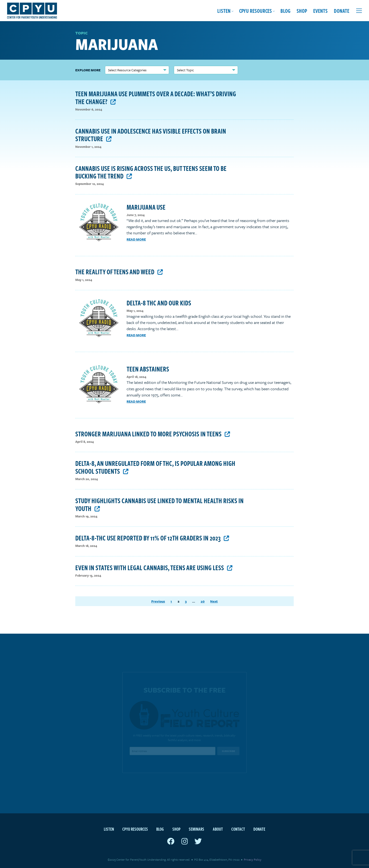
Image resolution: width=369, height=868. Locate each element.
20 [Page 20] (203, 601)
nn (137, 70)
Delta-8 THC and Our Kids (159, 303)
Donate (342, 11)
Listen (224, 11)
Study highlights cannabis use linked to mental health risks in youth (159, 504)
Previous (158, 601)
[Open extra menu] (359, 11)
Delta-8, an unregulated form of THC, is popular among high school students (155, 467)
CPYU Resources (255, 11)
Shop (302, 11)
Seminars (196, 829)
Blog (285, 11)
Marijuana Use (146, 207)
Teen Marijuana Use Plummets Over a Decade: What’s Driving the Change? (156, 97)
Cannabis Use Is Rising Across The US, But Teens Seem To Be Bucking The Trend (151, 172)
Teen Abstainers (148, 369)
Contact (238, 829)
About (218, 829)
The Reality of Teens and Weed (119, 272)
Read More (136, 239)
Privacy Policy (253, 859)
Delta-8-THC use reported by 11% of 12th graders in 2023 (152, 538)
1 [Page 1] (171, 601)
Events (320, 11)
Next (214, 601)
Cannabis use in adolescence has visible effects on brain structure (151, 135)
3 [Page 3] (186, 601)
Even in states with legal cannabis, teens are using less (154, 567)
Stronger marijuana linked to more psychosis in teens (153, 434)
